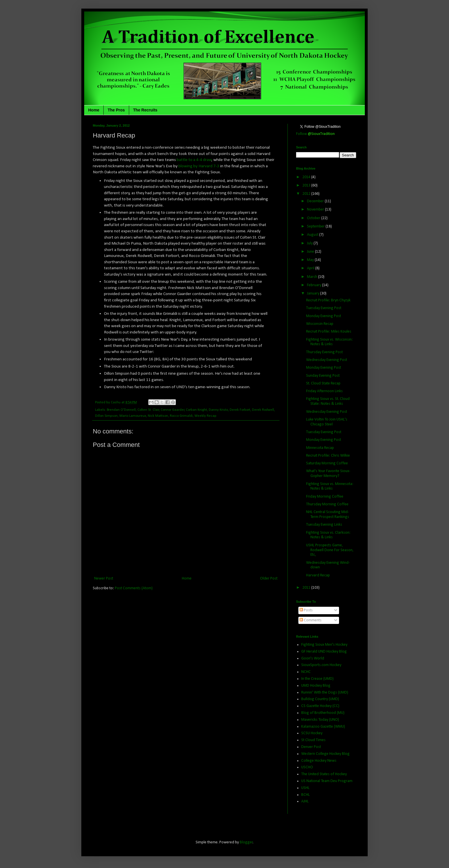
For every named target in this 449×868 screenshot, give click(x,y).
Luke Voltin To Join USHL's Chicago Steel (327, 422)
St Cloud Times (313, 740)
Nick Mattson (158, 416)
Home (94, 110)
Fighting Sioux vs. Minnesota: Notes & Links (330, 486)
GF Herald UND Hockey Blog (324, 652)
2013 (307, 185)
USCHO (307, 767)
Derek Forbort (240, 410)
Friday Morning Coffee (325, 497)
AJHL (305, 801)
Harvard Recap (318, 575)
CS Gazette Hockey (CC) (320, 706)
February (315, 285)
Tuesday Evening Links (324, 525)
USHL (305, 788)
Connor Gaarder (173, 410)
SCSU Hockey (312, 733)
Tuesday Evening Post (324, 308)
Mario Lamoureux (133, 416)
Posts (306, 610)
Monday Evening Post (324, 316)
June (311, 252)
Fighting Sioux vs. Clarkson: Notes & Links (328, 535)
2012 (307, 194)
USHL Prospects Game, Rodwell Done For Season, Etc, (330, 550)
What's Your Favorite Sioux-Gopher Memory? (328, 474)
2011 (307, 588)
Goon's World (313, 658)
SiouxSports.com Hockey (321, 665)
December (316, 201)
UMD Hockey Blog (316, 686)
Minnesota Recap (320, 448)
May (311, 260)
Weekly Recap (205, 416)
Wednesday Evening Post (327, 360)
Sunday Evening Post (323, 376)
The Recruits (145, 110)
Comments (311, 620)
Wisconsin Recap (320, 324)
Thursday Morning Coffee (327, 504)
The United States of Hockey (324, 774)
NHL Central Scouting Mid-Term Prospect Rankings (328, 514)
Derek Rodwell (263, 410)
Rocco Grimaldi (181, 416)
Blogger (246, 842)
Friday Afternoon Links (324, 391)
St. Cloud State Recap (323, 383)
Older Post (269, 579)
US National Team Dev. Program (327, 781)
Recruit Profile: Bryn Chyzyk (328, 300)
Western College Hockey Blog (325, 754)
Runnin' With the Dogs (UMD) (325, 693)
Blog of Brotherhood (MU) (323, 713)
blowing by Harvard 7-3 (199, 166)
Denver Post (311, 747)
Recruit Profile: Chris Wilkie (328, 456)
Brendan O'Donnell (121, 410)
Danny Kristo (218, 410)
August (313, 235)
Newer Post (104, 579)
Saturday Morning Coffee (327, 463)
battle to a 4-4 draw (194, 160)
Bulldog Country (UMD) (320, 699)
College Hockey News (319, 761)
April (311, 268)
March (313, 277)
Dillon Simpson (106, 416)
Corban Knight (196, 410)
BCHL (306, 795)
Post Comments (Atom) (134, 588)
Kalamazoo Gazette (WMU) (323, 727)
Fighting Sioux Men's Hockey (324, 645)
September (316, 226)
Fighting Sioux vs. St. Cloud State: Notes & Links (328, 401)
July (310, 243)
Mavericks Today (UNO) (320, 720)
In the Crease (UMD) (317, 679)
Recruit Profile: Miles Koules (329, 332)
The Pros (116, 110)
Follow (315, 134)
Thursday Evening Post (324, 352)
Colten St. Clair (148, 410)
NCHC (306, 672)
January (314, 293)
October (314, 218)
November (316, 210)
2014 (307, 177)
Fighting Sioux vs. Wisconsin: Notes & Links (329, 342)
